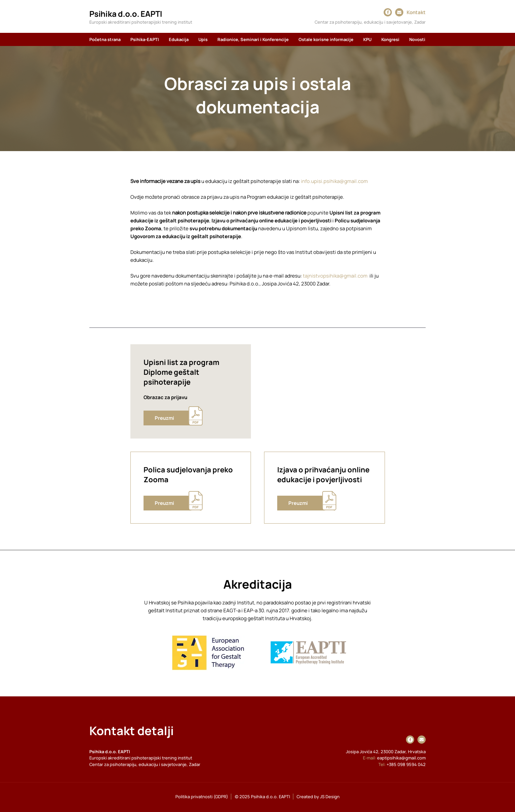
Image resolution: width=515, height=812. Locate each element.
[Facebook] (388, 12)
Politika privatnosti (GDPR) (202, 797)
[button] (145, 39)
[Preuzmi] (172, 418)
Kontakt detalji (132, 731)
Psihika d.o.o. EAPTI (126, 14)
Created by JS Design (318, 797)
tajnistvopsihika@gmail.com (335, 276)
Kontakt (416, 12)
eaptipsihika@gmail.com (401, 758)
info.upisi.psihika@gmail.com (334, 181)
